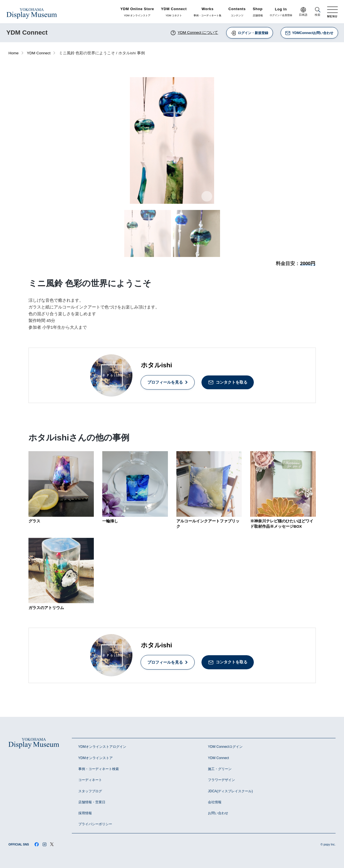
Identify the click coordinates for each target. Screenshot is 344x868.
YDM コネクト (174, 12)
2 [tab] (175, 199)
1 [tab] (169, 199)
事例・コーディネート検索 (99, 769)
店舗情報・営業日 (92, 802)
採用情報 (85, 813)
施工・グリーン (220, 769)
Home (14, 53)
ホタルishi (157, 365)
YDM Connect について (194, 33)
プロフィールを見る (168, 382)
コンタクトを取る (228, 382)
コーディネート (90, 780)
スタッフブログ (90, 791)
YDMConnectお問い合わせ (309, 33)
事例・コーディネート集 (207, 12)
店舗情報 (258, 12)
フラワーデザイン (221, 780)
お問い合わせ (218, 813)
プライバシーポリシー (95, 824)
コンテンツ (237, 12)
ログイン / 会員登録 (281, 12)
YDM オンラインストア (137, 12)
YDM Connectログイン (225, 747)
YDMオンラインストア (96, 758)
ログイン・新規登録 (249, 33)
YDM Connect (39, 53)
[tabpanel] (172, 140)
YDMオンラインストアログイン (102, 747)
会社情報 (215, 802)
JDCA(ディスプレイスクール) (230, 791)
